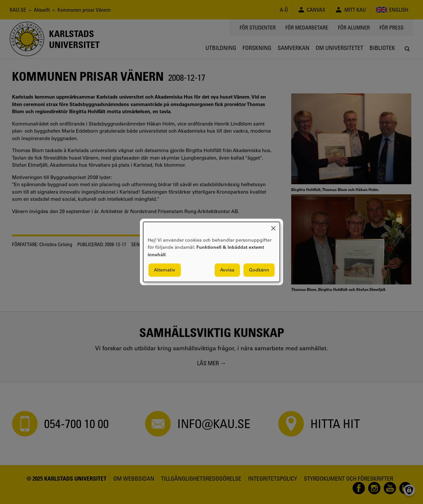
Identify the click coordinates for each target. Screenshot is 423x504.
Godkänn (259, 270)
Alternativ (165, 270)
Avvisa (227, 270)
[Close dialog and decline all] (273, 226)
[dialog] (211, 252)
